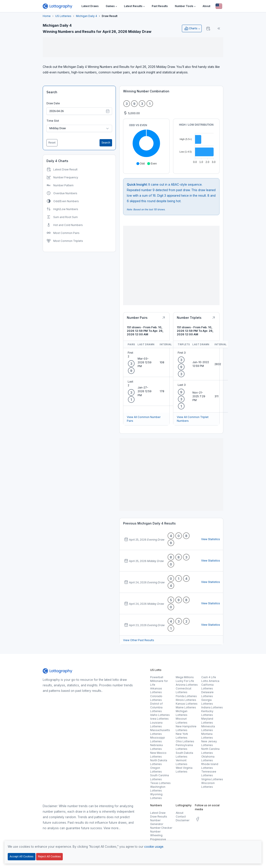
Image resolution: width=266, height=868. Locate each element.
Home (47, 16)
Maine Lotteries (186, 707)
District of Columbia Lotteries (156, 707)
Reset (52, 143)
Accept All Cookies (22, 856)
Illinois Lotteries (186, 700)
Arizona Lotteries (187, 685)
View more (111, 828)
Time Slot (53, 121)
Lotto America (210, 681)
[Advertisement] (133, 47)
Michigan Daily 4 (87, 16)
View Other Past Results (139, 640)
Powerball (157, 677)
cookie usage (154, 847)
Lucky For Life (185, 681)
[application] (146, 144)
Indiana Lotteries (212, 707)
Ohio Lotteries (185, 741)
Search (52, 92)
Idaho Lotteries (160, 715)
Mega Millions (185, 677)
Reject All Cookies (49, 856)
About (180, 813)
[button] (111, 6)
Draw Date (53, 103)
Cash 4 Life (209, 677)
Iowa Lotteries (159, 719)
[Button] (219, 6)
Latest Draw (158, 813)
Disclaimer (183, 820)
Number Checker (161, 828)
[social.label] (198, 820)
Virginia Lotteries (212, 779)
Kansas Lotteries (187, 704)
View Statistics (210, 539)
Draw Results (159, 817)
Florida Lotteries (186, 696)
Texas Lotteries (160, 783)
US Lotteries (63, 16)
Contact (181, 817)
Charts (191, 28)
